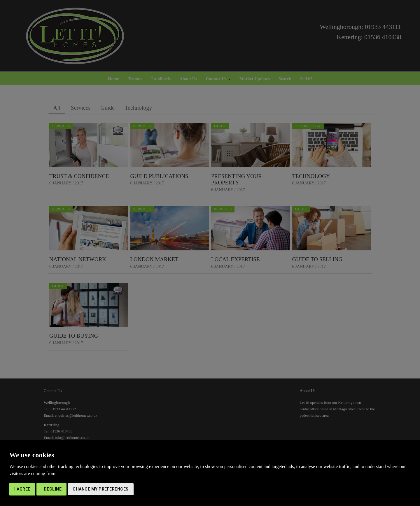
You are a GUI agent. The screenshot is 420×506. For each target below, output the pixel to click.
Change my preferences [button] (101, 489)
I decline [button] (52, 489)
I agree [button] (22, 489)
